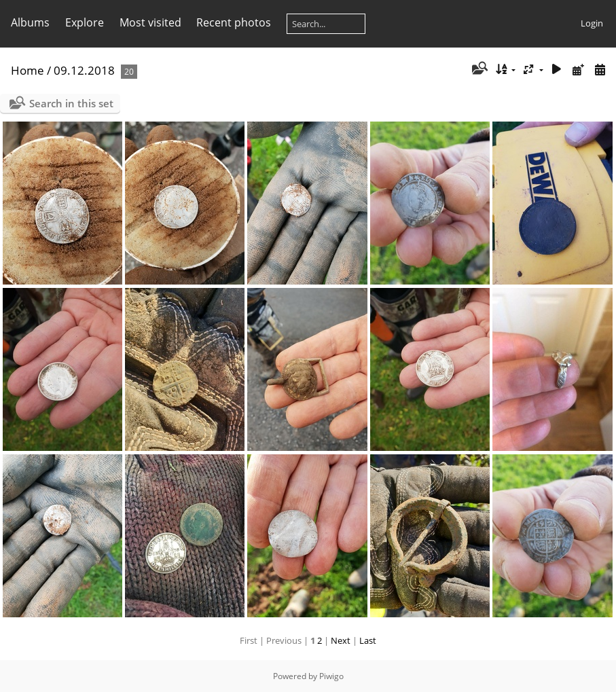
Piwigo (331, 676)
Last (368, 640)
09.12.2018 (84, 70)
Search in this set (71, 103)
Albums (30, 22)
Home (28, 70)
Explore (85, 22)
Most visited (150, 22)
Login (592, 23)
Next (341, 640)
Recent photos (234, 22)
